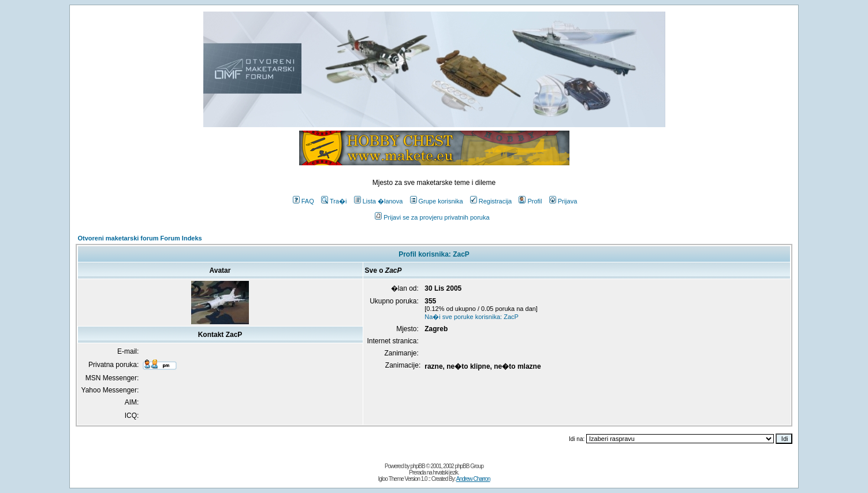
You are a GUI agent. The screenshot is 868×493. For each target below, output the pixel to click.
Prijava (563, 201)
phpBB (418, 466)
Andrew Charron (473, 479)
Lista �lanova (379, 201)
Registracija (491, 201)
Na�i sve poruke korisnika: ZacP (472, 317)
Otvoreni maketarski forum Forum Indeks (140, 238)
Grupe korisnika (437, 201)
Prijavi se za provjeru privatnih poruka (432, 217)
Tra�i (334, 201)
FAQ (303, 201)
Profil (530, 201)
